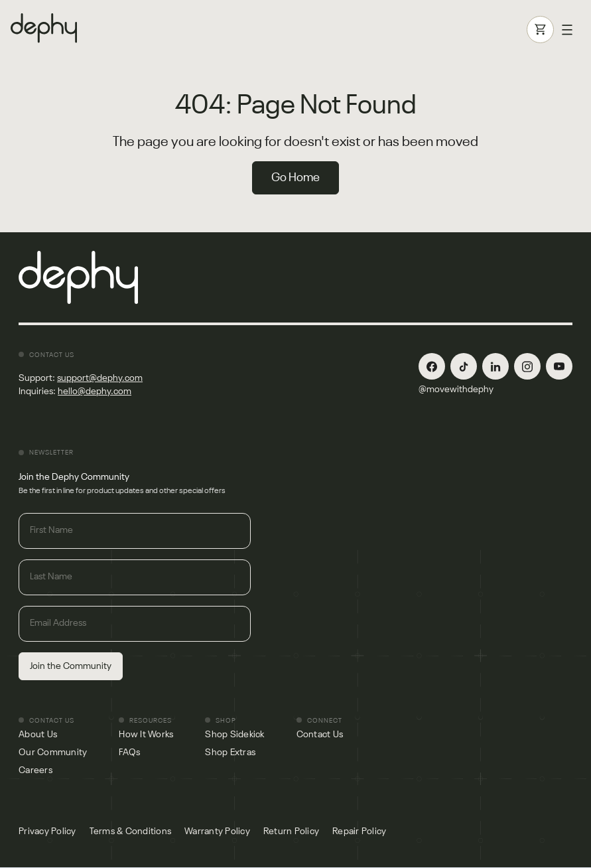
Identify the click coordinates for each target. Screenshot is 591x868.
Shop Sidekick (234, 735)
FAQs (129, 753)
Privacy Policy (47, 832)
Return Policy (291, 832)
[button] (567, 30)
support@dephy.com (100, 378)
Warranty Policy (217, 832)
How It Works (146, 735)
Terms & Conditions (131, 832)
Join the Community (71, 666)
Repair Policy (359, 832)
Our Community (53, 753)
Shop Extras (230, 753)
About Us (38, 735)
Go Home (295, 178)
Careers (35, 770)
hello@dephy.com (95, 392)
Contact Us (320, 735)
